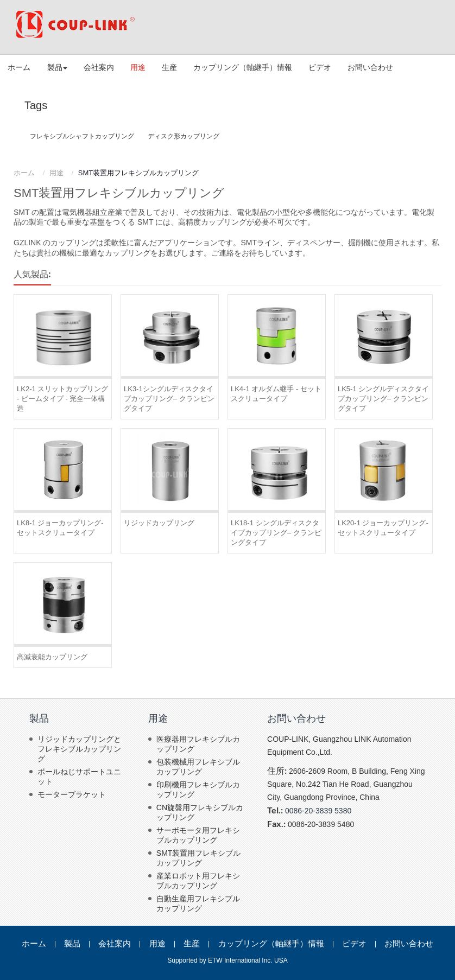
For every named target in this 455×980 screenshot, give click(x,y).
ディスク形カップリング (184, 136)
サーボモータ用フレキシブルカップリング (198, 835)
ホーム (19, 67)
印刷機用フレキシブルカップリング (198, 790)
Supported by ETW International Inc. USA (227, 960)
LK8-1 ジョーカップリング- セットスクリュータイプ (60, 528)
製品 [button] (57, 67)
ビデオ (320, 67)
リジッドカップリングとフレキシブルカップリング (79, 749)
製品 (39, 718)
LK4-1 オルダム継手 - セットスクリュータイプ (276, 394)
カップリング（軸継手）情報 (243, 67)
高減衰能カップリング (52, 657)
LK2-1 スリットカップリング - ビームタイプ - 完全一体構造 (62, 399)
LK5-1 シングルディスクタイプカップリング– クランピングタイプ (383, 399)
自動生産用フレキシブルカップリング (198, 903)
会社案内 (99, 67)
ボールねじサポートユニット (79, 777)
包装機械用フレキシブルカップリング (198, 767)
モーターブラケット (72, 794)
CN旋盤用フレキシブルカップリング (200, 812)
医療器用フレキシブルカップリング (198, 744)
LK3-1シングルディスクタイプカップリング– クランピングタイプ (169, 399)
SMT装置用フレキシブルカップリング (199, 858)
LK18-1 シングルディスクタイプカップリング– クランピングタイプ (276, 533)
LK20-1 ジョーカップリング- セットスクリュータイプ (383, 528)
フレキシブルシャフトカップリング (82, 136)
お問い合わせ (370, 67)
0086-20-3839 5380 (318, 811)
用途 (138, 67)
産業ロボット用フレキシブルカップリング (198, 881)
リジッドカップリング (159, 523)
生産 (169, 67)
